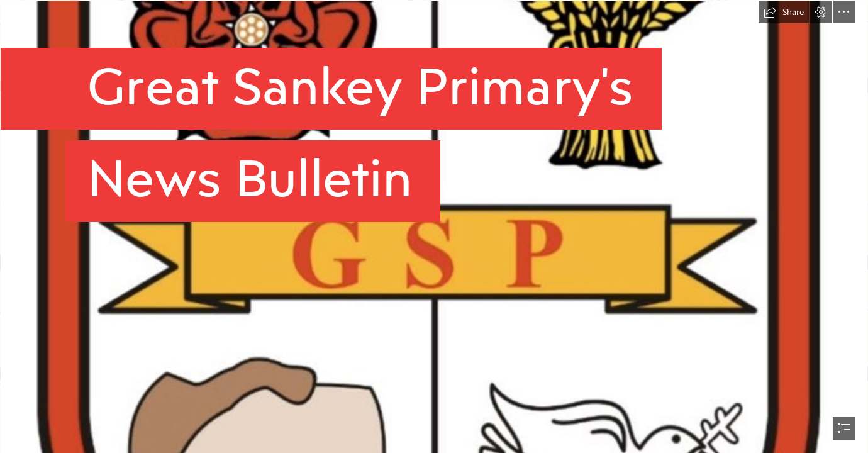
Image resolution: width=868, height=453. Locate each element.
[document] (434, 226)
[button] (784, 12)
